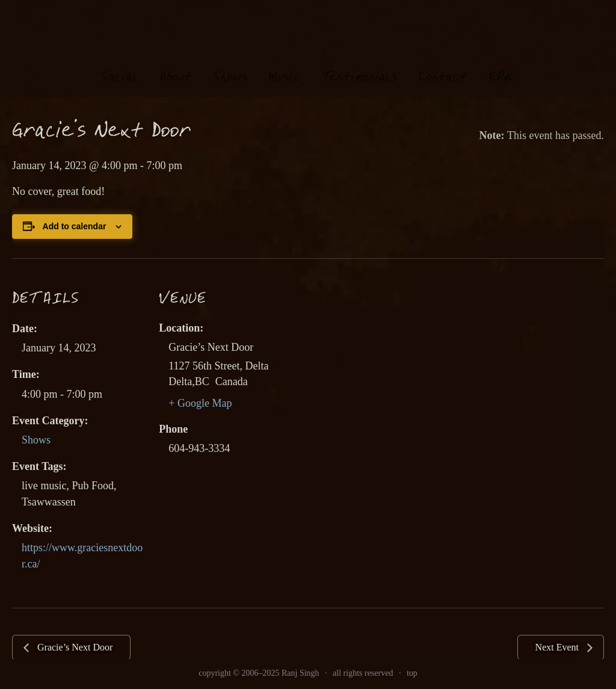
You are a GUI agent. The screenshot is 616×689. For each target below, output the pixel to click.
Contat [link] (443, 66)
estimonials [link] (359, 66)
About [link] (176, 66)
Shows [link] (36, 440)
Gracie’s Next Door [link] (74, 647)
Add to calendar (75, 226)
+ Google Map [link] (200, 403)
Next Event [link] (558, 647)
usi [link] (284, 66)
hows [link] (230, 66)
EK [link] (501, 65)
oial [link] (120, 66)
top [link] (412, 673)
